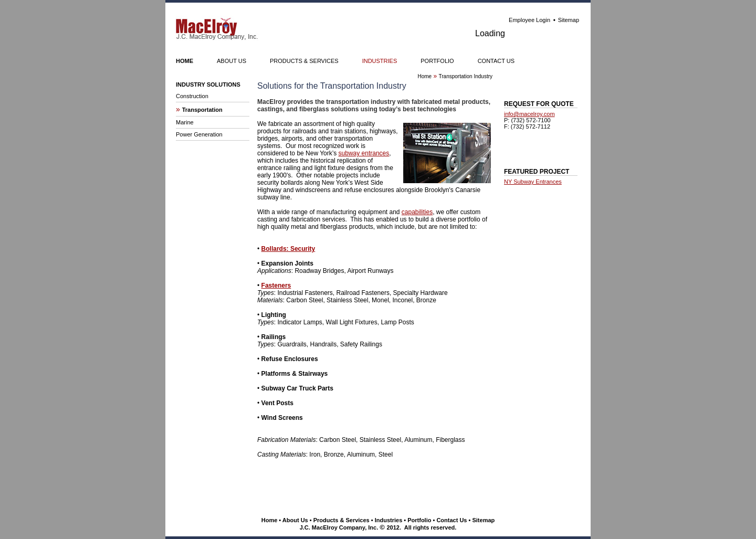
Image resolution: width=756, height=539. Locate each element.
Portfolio (419, 520)
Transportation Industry (466, 76)
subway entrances (364, 153)
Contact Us (451, 520)
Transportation (202, 110)
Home (270, 520)
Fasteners (276, 286)
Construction (192, 96)
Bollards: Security (288, 249)
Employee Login (529, 20)
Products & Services (342, 520)
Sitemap (569, 20)
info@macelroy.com (529, 114)
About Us (295, 520)
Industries (389, 520)
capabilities (417, 212)
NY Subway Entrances (533, 182)
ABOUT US (232, 61)
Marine (185, 122)
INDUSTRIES (380, 61)
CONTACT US (496, 61)
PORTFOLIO (437, 61)
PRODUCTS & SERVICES (304, 61)
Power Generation (199, 134)
